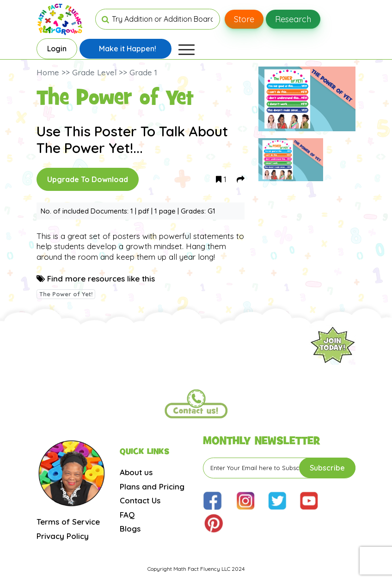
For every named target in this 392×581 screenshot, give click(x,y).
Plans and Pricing (152, 486)
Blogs (130, 529)
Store (244, 19)
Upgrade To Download (88, 179)
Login (57, 49)
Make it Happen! (128, 49)
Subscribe (327, 468)
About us (136, 472)
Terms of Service (68, 522)
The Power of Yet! (66, 294)
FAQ (127, 515)
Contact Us (140, 500)
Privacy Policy (63, 536)
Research (293, 19)
